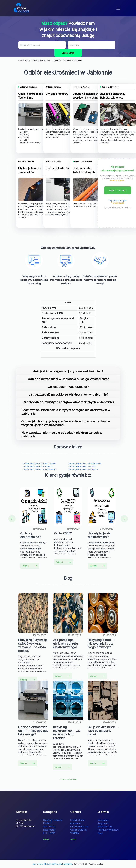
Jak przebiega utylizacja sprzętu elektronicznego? (65, 644)
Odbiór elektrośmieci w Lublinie (83, 469)
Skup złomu (49, 826)
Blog (100, 833)
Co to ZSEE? (63, 533)
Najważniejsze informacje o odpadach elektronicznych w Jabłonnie (62, 435)
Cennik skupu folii (79, 826)
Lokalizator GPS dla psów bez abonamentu (53, 864)
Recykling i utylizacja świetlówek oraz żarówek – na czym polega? (33, 645)
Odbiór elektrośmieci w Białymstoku (39, 469)
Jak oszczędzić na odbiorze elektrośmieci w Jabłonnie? (68, 394)
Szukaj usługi (68, 53)
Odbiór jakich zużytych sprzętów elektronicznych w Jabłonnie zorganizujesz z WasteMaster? (66, 423)
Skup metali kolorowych (49, 831)
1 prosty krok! (118, 203)
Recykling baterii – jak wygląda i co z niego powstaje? (101, 644)
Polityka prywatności (108, 830)
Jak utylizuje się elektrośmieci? (99, 535)
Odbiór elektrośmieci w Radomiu (38, 466)
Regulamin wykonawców (105, 825)
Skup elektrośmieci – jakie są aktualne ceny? (103, 731)
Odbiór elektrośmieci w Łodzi (82, 466)
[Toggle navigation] (118, 8)
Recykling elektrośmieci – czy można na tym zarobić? (67, 733)
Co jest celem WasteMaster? (68, 387)
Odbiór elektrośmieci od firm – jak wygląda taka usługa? (33, 731)
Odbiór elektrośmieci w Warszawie (39, 463)
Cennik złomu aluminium (77, 822)
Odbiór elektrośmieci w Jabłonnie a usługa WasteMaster (68, 379)
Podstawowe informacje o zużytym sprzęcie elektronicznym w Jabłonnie (66, 412)
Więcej (30, 566)
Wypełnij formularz (118, 190)
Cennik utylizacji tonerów (79, 831)
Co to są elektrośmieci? (31, 535)
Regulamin (103, 820)
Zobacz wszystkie (68, 779)
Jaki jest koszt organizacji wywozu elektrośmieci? (68, 371)
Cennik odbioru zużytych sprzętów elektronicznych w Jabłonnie (68, 402)
